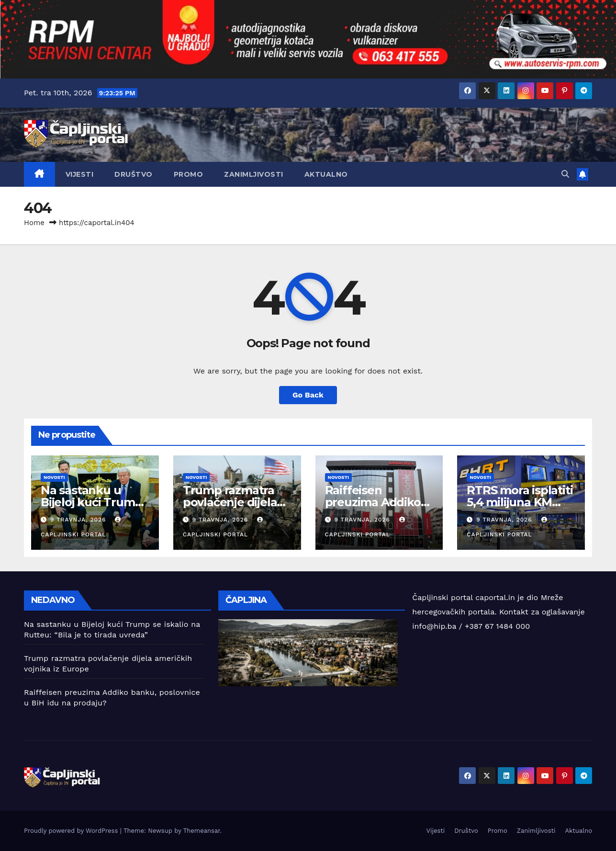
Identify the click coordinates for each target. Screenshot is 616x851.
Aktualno (326, 174)
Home (34, 223)
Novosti (54, 477)
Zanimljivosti (254, 174)
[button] (565, 174)
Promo (189, 174)
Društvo (134, 174)
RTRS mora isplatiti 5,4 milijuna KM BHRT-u (520, 502)
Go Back (308, 395)
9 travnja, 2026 (79, 520)
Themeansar (202, 831)
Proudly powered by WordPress (72, 831)
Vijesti (80, 174)
